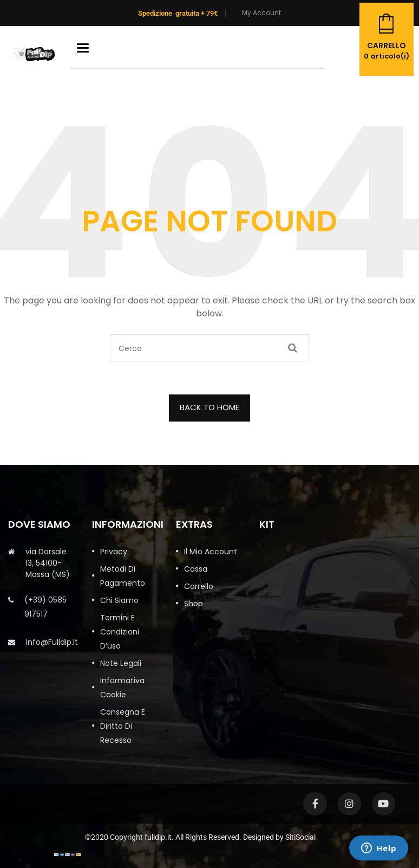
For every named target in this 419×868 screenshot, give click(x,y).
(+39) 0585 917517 (45, 607)
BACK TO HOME (209, 407)
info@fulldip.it (52, 642)
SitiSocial (300, 837)
